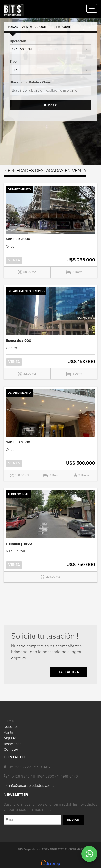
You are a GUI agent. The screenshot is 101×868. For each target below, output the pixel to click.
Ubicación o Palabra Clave (30, 82)
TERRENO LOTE (18, 494)
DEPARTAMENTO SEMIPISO (26, 291)
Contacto (11, 750)
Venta (8, 732)
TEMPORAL (62, 27)
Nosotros (11, 727)
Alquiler (10, 738)
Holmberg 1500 (19, 544)
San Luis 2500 (18, 442)
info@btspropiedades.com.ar (32, 786)
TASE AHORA (69, 672)
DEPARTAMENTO (19, 189)
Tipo (13, 61)
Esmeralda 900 (18, 341)
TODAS (13, 27)
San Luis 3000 (18, 239)
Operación (18, 41)
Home (9, 721)
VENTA (27, 27)
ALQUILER (43, 27)
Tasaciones (13, 744)
